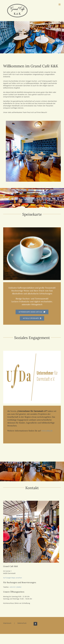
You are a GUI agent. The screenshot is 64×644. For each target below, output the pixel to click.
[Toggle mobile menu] (60, 4)
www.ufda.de (47, 431)
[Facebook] (35, 624)
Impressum (7, 623)
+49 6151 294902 (15, 587)
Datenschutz (22, 623)
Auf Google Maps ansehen (13, 578)
